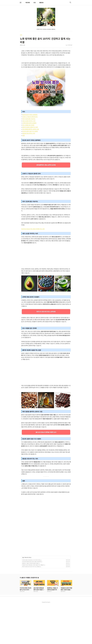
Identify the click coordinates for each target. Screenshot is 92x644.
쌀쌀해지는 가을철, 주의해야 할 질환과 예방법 (30, 603)
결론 (24, 156)
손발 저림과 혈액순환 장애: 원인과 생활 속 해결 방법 (31, 602)
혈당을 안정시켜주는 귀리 (29, 153)
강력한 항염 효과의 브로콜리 (29, 143)
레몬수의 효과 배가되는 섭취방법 (46, 352)
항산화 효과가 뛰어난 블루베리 (30, 135)
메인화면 (28, 3)
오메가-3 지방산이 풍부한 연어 (30, 137)
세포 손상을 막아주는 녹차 (29, 141)
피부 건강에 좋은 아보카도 (29, 139)
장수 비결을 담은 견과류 (28, 145)
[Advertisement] (46, 70)
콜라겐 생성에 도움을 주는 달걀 (30, 147)
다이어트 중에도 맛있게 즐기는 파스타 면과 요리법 (31, 600)
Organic (49, 642)
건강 (35, 3)
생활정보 (41, 3)
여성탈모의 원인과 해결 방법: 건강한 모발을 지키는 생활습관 (33, 605)
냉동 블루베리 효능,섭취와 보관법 (46, 205)
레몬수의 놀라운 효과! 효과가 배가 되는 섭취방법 (31, 607)
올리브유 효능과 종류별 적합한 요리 (46, 472)
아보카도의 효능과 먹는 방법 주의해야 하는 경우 (33, 269)
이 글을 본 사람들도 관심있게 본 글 (29, 618)
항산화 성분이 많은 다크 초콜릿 (30, 151)
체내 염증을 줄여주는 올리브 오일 (31, 149)
